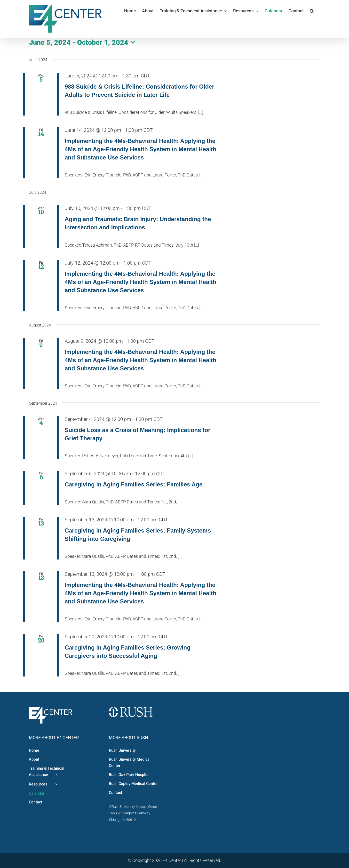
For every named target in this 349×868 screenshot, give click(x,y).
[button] (312, 11)
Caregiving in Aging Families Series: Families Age (134, 484)
